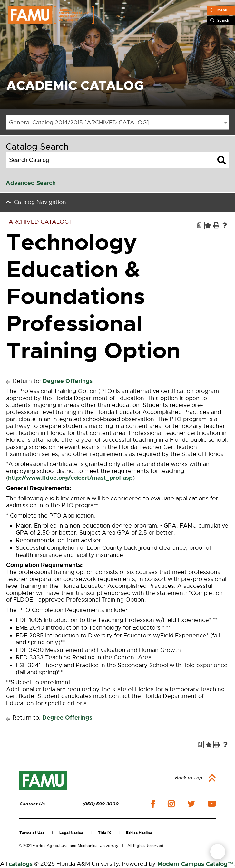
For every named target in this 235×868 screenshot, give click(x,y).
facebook (153, 804)
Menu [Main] (222, 10)
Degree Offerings (68, 381)
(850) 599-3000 (101, 804)
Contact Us (32, 804)
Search (223, 20)
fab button (218, 852)
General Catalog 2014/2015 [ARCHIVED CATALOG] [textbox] (79, 123)
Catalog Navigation (40, 202)
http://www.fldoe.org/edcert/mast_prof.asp (70, 478)
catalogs (21, 864)
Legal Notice (71, 833)
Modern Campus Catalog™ (195, 864)
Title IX (105, 833)
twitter (191, 804)
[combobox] (117, 122)
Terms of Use (32, 833)
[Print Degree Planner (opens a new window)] (200, 225)
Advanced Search (31, 183)
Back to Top (189, 778)
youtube (212, 804)
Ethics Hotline (139, 833)
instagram (171, 804)
